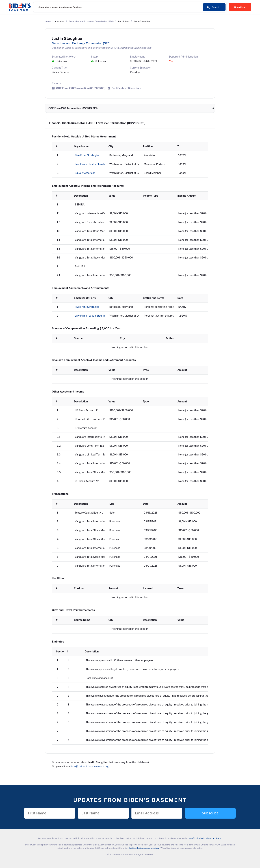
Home (48, 21)
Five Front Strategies (87, 155)
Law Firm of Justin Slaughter (92, 164)
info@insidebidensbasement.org (90, 766)
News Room (240, 7)
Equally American (85, 173)
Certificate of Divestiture (126, 88)
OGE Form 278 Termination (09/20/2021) (81, 88)
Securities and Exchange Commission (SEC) (91, 21)
